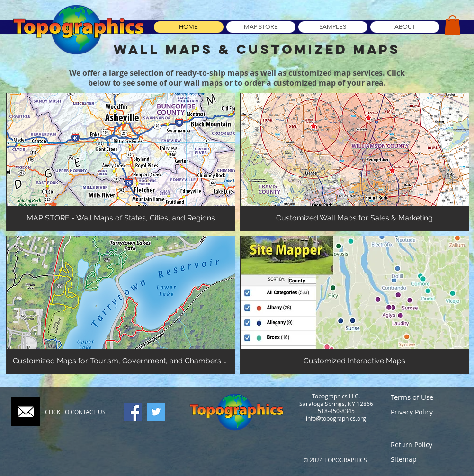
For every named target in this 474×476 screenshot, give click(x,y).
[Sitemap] (425, 459)
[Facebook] (133, 412)
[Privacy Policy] (425, 412)
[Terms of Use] (425, 397)
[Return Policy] (425, 445)
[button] (452, 25)
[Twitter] (156, 412)
